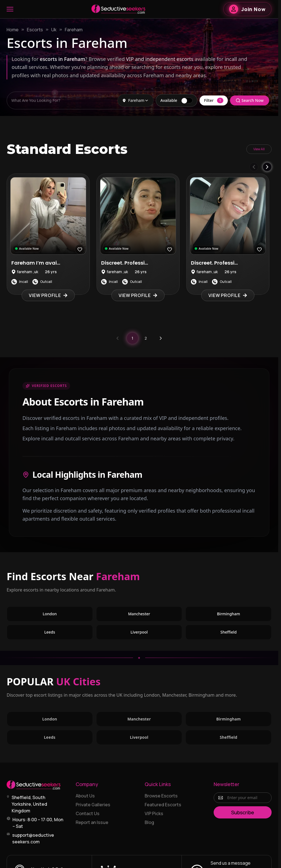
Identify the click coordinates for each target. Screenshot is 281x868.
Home (13, 30)
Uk (54, 30)
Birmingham (228, 614)
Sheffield (228, 632)
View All (259, 149)
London (50, 614)
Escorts (35, 30)
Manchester (139, 614)
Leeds (50, 632)
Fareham (74, 30)
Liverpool (139, 632)
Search (250, 100)
